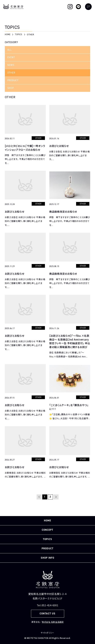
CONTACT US (47, 614)
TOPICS (47, 539)
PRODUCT (13, 80)
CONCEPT (47, 530)
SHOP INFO (47, 558)
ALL (10, 50)
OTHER (11, 73)
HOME (47, 521)
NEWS (11, 65)
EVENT (11, 57)
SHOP (11, 88)
